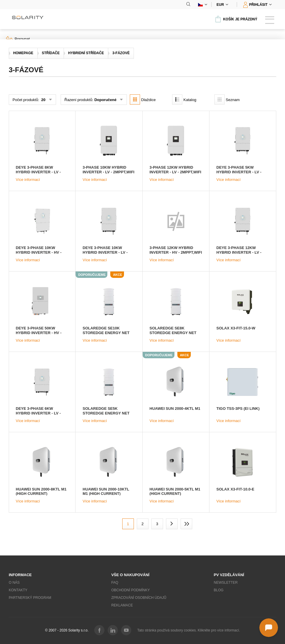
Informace (20, 575)
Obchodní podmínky (130, 590)
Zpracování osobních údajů (139, 598)
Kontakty (18, 590)
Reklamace (122, 605)
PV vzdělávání (229, 575)
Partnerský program (30, 598)
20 (43, 100)
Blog (219, 590)
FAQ (115, 583)
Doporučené (105, 100)
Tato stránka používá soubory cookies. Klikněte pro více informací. (188, 630)
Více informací (28, 180)
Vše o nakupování (130, 575)
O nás (14, 583)
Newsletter (226, 583)
